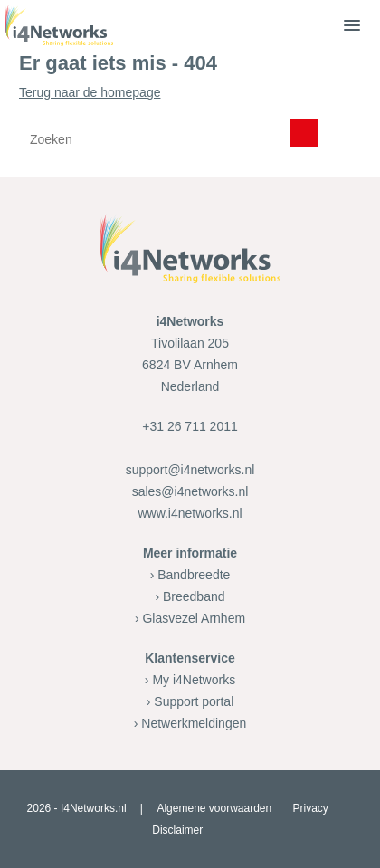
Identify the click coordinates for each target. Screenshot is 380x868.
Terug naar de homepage (190, 122)
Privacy (311, 808)
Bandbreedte (194, 575)
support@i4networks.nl (190, 470)
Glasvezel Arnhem (194, 618)
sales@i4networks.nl (190, 491)
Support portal (194, 701)
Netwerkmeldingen (194, 723)
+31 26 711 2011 (190, 426)
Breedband (194, 596)
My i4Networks (194, 680)
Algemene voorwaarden (214, 808)
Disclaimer (177, 830)
